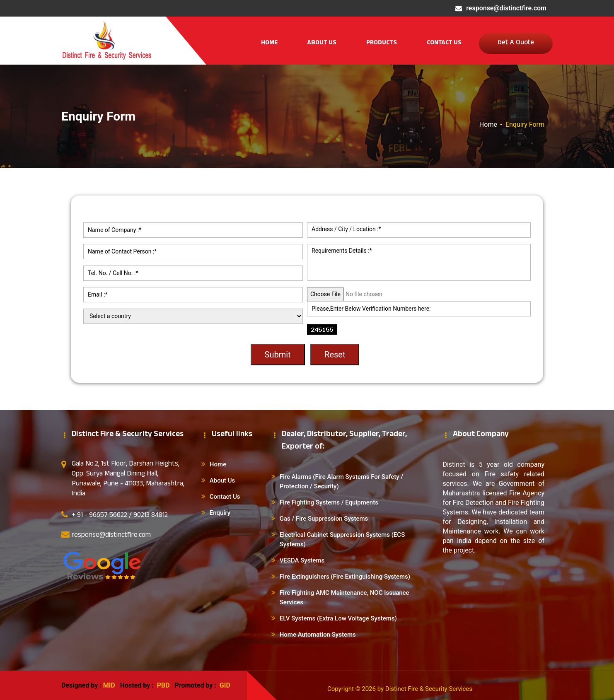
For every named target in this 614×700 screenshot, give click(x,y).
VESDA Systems (302, 560)
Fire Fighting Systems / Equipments (329, 502)
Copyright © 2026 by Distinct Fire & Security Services (400, 689)
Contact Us (444, 43)
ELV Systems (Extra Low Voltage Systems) (338, 618)
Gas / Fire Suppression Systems (324, 519)
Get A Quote (516, 43)
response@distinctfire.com (506, 8)
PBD (163, 685)
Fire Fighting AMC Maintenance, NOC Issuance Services (344, 597)
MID (109, 685)
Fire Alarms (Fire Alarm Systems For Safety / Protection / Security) (341, 482)
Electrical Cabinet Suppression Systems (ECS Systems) (342, 539)
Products (382, 43)
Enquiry (220, 513)
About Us (322, 43)
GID (224, 685)
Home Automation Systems (318, 635)
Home (269, 43)
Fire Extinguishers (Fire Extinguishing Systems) (345, 577)
